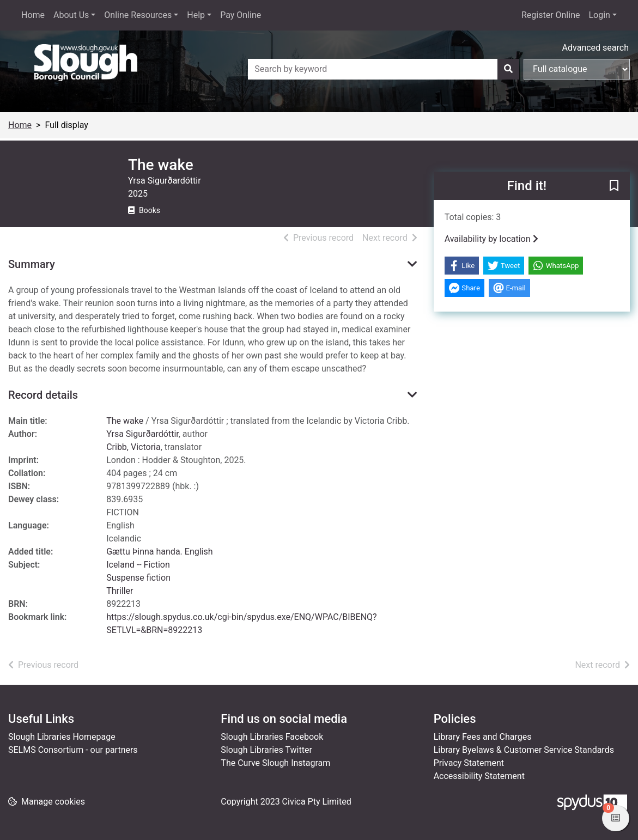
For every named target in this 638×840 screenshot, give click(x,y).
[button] (614, 186)
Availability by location (491, 239)
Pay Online (241, 15)
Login (599, 15)
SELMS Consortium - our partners (73, 750)
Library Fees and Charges (483, 737)
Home (33, 15)
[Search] (508, 69)
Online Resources (138, 15)
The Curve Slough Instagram (275, 763)
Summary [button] (32, 264)
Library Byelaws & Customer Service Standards (524, 750)
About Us (71, 15)
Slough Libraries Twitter (266, 750)
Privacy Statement (469, 763)
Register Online (551, 15)
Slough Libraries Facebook (272, 737)
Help (196, 15)
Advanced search (596, 48)
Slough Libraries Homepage (62, 737)
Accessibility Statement (479, 776)
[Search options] (577, 69)
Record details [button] (43, 395)
